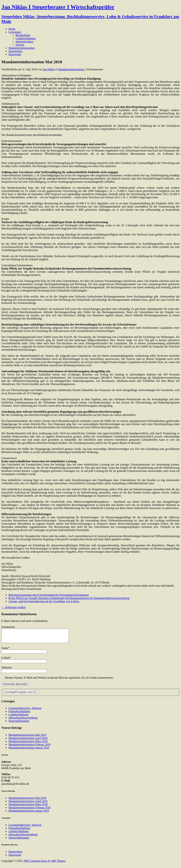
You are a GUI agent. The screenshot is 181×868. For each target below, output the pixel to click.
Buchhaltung (23, 35)
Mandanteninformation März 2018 (28, 744)
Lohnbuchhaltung (26, 38)
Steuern (20, 45)
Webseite (7, 670)
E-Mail (5, 660)
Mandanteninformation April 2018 (28, 741)
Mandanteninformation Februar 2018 (29, 747)
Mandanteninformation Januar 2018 (29, 750)
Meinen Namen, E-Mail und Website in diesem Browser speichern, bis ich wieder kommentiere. (59, 680)
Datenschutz (15, 51)
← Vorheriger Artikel (13, 607)
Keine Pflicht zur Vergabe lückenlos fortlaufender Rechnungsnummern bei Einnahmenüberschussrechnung (69, 598)
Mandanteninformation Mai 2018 (27, 738)
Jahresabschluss (24, 42)
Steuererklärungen (19, 724)
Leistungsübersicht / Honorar (25, 711)
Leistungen (15, 32)
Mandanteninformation (22, 48)
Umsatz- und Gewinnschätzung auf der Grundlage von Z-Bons (44, 601)
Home (12, 29)
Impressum (15, 54)
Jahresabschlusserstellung (23, 720)
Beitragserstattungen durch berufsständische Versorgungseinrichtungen (49, 595)
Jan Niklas (49, 69)
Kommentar (8, 627)
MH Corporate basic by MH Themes (45, 863)
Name (5, 651)
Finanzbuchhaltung (19, 714)
